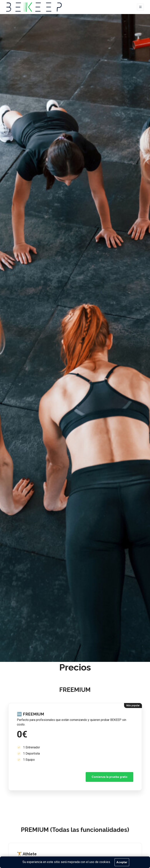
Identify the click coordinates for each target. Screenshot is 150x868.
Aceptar (122, 862)
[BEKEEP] (34, 7)
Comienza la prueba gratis (109, 777)
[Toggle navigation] (140, 7)
